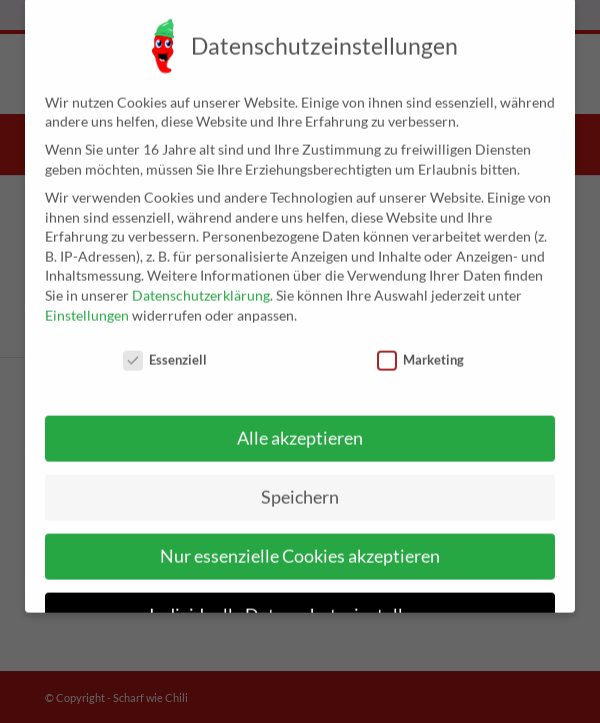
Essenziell (165, 345)
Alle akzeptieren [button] (300, 422)
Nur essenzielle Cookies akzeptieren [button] (300, 540)
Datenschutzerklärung (201, 279)
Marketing (420, 345)
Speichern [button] (300, 481)
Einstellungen (87, 299)
